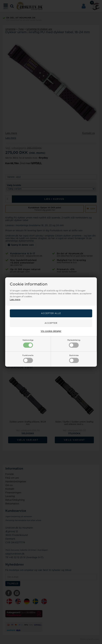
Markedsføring (74, 343)
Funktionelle (28, 359)
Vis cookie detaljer (51, 331)
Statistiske (74, 359)
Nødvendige (28, 343)
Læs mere (15, 300)
